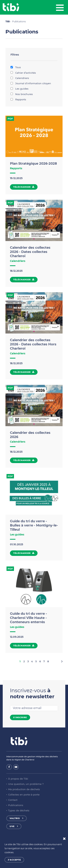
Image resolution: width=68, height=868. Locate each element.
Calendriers (20, 78)
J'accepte (14, 860)
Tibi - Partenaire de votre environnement (11, 7)
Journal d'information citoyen (31, 83)
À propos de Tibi (18, 779)
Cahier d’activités (23, 73)
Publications (16, 805)
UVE (12, 826)
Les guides (19, 89)
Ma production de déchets (24, 789)
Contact (13, 800)
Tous (16, 67)
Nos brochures (22, 94)
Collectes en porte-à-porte (24, 795)
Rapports (18, 99)
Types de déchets (19, 810)
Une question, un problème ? (26, 784)
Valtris (15, 818)
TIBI (8, 21)
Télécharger (22, 187)
